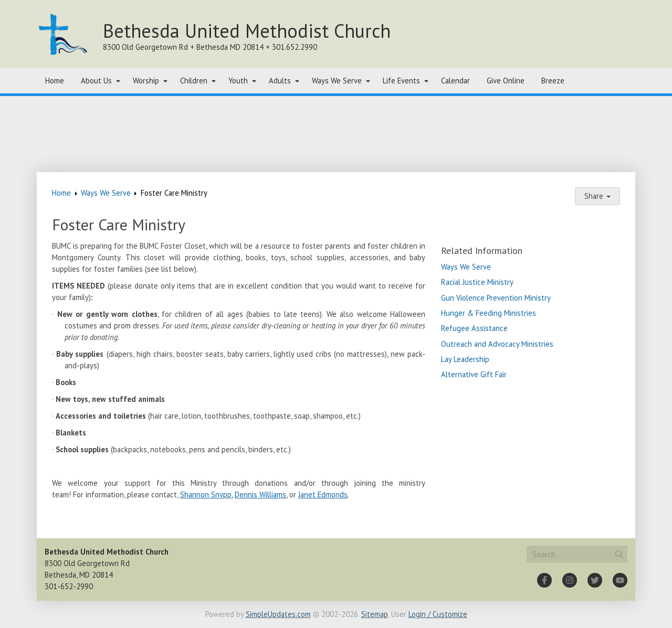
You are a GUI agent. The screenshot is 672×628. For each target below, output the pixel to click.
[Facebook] (544, 580)
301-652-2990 (69, 586)
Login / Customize (438, 614)
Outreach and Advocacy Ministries (497, 344)
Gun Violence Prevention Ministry (496, 298)
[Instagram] (570, 580)
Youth (238, 81)
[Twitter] (595, 580)
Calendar (455, 81)
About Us (96, 81)
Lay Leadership (465, 359)
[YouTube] (620, 580)
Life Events (401, 81)
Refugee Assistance (474, 328)
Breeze (553, 81)
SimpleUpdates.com (278, 614)
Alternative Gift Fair (474, 374)
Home (55, 81)
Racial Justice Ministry (477, 282)
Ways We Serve (337, 81)
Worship (146, 81)
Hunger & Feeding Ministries (489, 313)
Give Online (506, 81)
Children (194, 81)
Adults (280, 81)
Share (597, 196)
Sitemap (375, 614)
